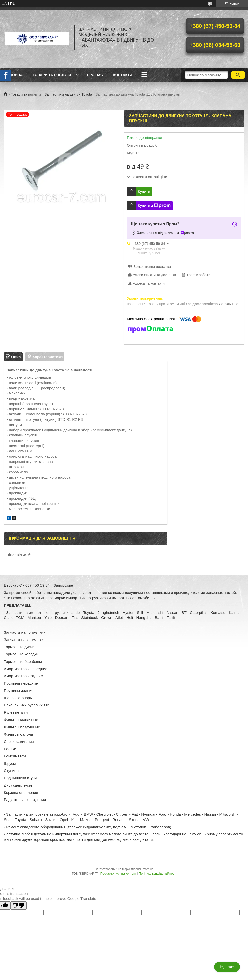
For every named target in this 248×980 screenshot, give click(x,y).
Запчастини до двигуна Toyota (35, 370)
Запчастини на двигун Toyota (68, 94)
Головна (14, 75)
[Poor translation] (18, 905)
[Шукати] (238, 75)
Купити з (154, 206)
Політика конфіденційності (158, 874)
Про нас (95, 75)
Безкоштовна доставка (152, 267)
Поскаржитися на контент (118, 874)
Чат (227, 967)
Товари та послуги (52, 75)
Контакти (123, 75)
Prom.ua (148, 869)
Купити (144, 192)
